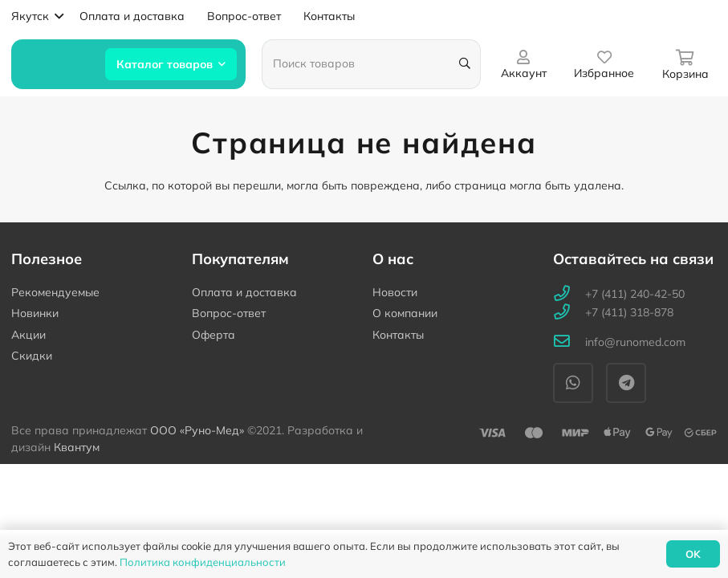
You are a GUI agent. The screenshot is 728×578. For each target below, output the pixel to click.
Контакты (398, 335)
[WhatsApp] (573, 383)
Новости (395, 292)
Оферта (214, 335)
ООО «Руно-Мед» (197, 430)
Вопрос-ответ (229, 313)
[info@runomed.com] (569, 342)
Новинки (35, 313)
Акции (28, 335)
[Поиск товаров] (371, 64)
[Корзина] (685, 64)
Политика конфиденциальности (203, 562)
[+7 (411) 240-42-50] (569, 294)
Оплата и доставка (244, 292)
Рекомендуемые (55, 292)
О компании (405, 313)
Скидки (32, 356)
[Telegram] (626, 383)
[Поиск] (464, 64)
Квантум (77, 447)
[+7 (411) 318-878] (569, 313)
